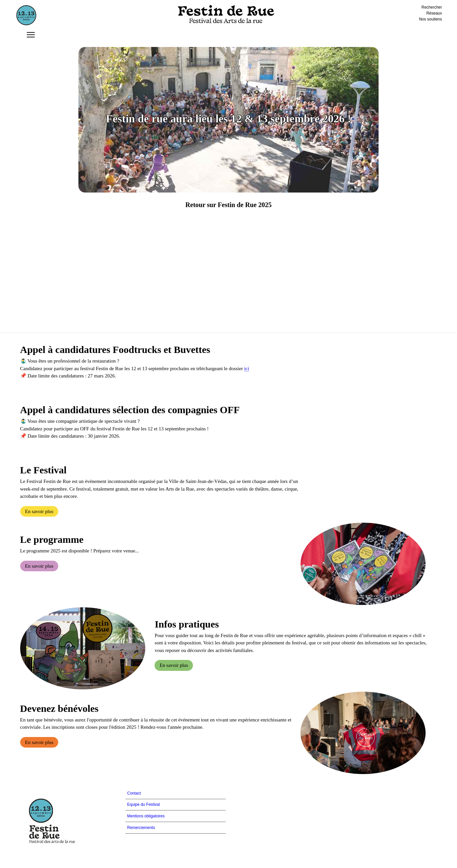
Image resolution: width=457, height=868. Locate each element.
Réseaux (434, 13)
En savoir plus (39, 511)
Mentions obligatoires (146, 816)
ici (247, 369)
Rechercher (432, 7)
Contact (134, 793)
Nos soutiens (430, 19)
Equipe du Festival (143, 804)
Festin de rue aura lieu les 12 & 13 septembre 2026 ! (228, 119)
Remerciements (141, 828)
